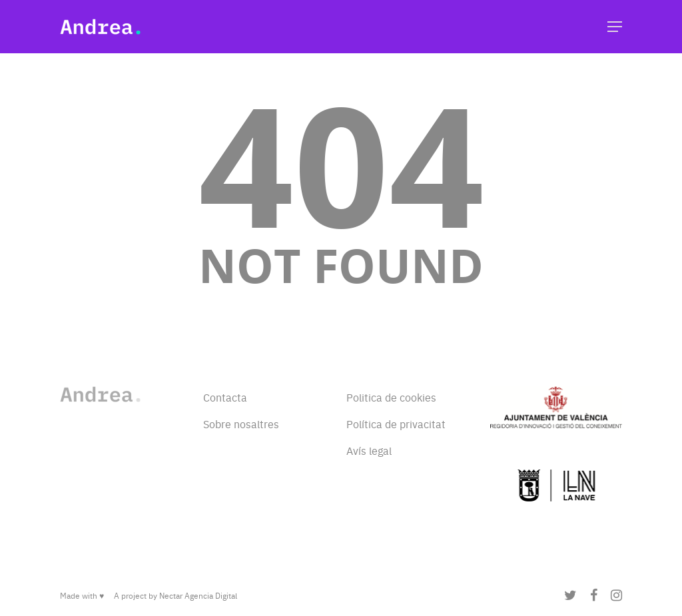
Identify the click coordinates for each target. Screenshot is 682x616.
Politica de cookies (391, 397)
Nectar (171, 595)
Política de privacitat (396, 424)
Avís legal (369, 450)
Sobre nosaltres (241, 424)
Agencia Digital (211, 595)
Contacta (225, 397)
